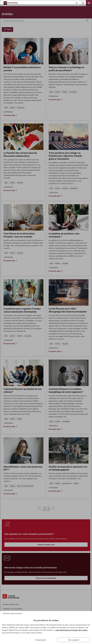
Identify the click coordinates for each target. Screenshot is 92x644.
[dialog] (46, 322)
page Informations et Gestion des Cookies (72, 630)
